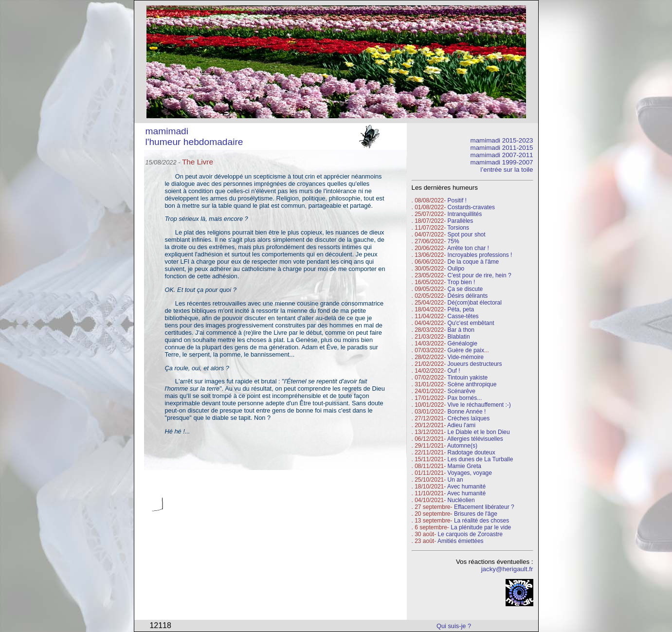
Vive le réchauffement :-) (479, 405)
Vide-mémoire (466, 357)
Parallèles (461, 221)
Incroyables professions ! (480, 255)
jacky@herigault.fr (507, 569)
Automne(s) (462, 446)
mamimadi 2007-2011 (502, 155)
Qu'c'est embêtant (471, 323)
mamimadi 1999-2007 (502, 162)
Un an (455, 480)
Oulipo (456, 269)
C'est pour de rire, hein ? (480, 275)
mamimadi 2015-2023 (502, 140)
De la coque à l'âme (473, 262)
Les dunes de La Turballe (481, 459)
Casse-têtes (463, 316)
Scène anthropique (472, 384)
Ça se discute (465, 289)
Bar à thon (461, 330)
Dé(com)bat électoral (475, 303)
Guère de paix (466, 350)
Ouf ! (454, 371)
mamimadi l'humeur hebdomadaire (194, 136)
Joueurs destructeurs (475, 364)
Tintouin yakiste (467, 378)
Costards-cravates (471, 207)
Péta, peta (461, 309)
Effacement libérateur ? (484, 507)
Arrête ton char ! (468, 248)
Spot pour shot (467, 235)
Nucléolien (461, 500)
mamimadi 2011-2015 (502, 148)
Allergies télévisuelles (475, 439)
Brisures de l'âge (476, 514)
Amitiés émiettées (461, 541)
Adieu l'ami (461, 425)
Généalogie (463, 343)
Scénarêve (462, 391)
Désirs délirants (468, 296)
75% (454, 241)
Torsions (458, 228)
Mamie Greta (464, 466)
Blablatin (459, 337)
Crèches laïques (469, 418)
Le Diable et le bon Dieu (479, 432)
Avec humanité (466, 487)
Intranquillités (465, 214)
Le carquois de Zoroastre (470, 534)
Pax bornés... (465, 398)
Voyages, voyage (470, 473)
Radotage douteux (472, 452)
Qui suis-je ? (454, 626)
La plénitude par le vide (481, 527)
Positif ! (457, 200)
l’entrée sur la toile (507, 170)
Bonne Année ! (467, 412)
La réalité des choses (481, 521)
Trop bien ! (461, 282)
